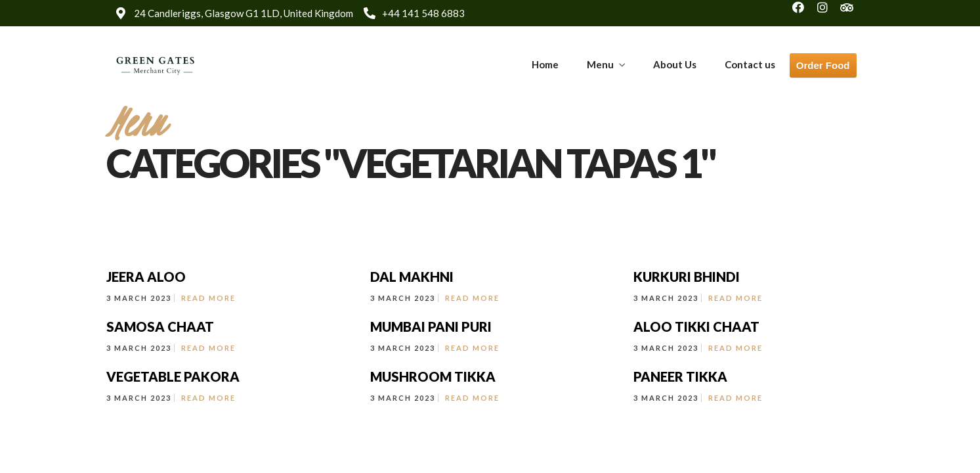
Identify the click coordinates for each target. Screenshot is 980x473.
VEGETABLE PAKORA (173, 376)
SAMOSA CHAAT (160, 327)
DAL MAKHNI (412, 277)
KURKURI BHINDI (687, 277)
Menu (600, 64)
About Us (675, 64)
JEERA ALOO (146, 277)
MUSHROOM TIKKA (433, 376)
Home (545, 64)
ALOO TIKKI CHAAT (696, 327)
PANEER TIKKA (680, 376)
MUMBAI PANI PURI (431, 327)
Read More (208, 298)
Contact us (750, 64)
